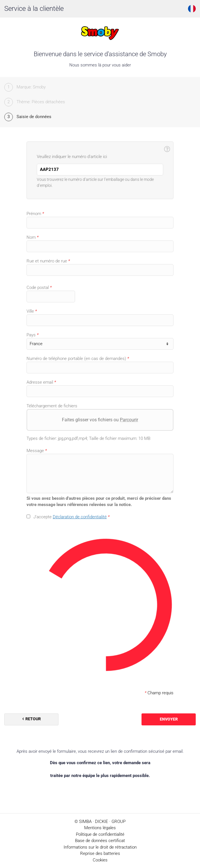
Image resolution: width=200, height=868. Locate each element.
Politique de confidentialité (100, 834)
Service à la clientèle (34, 9)
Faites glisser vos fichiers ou (100, 420)
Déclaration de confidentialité (80, 517)
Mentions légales (100, 828)
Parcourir (129, 420)
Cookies (100, 860)
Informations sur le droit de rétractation (100, 847)
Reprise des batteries (100, 853)
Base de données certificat (100, 841)
